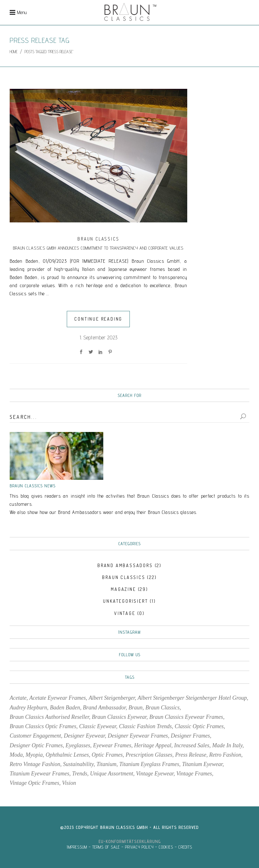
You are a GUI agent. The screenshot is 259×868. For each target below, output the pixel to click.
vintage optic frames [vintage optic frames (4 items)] (34, 783)
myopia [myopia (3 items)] (34, 755)
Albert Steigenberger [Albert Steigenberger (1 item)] (112, 698)
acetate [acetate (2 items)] (18, 698)
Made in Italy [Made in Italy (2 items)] (227, 745)
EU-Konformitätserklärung (130, 841)
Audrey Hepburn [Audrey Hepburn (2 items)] (28, 708)
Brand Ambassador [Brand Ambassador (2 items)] (104, 708)
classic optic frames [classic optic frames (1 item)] (199, 726)
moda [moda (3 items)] (16, 755)
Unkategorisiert (125, 601)
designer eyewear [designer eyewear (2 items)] (84, 736)
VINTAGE (125, 613)
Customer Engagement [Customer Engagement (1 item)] (35, 736)
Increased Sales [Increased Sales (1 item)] (192, 745)
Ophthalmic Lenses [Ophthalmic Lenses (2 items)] (67, 755)
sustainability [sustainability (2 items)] (78, 764)
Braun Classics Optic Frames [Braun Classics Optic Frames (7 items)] (43, 726)
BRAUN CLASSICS (98, 239)
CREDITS (185, 847)
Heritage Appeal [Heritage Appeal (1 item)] (153, 745)
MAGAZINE (123, 589)
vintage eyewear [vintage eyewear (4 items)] (155, 774)
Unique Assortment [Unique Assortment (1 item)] (112, 774)
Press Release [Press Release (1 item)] (191, 755)
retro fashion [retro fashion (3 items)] (225, 755)
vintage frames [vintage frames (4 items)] (194, 774)
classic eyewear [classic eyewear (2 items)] (98, 726)
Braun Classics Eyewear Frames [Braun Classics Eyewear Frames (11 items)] (186, 717)
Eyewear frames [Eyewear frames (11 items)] (112, 745)
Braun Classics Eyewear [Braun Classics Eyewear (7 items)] (119, 717)
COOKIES (166, 847)
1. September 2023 (98, 337)
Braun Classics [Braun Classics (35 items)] (163, 708)
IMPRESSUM (77, 847)
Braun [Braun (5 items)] (136, 708)
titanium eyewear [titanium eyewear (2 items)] (202, 764)
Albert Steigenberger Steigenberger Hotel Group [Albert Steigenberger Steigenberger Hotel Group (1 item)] (192, 698)
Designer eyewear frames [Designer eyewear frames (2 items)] (138, 736)
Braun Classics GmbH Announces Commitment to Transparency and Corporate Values (98, 248)
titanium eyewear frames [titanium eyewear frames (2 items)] (39, 774)
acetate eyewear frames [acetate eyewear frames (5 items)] (58, 698)
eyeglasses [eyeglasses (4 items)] (78, 745)
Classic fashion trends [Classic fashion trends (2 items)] (145, 726)
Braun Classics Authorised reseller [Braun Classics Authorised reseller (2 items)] (49, 717)
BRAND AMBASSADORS (125, 565)
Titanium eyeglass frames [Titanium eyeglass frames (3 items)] (149, 764)
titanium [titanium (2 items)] (106, 764)
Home (14, 52)
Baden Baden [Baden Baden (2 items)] (65, 708)
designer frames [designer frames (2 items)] (190, 736)
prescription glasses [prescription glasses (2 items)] (149, 755)
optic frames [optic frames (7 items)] (107, 755)
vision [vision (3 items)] (69, 783)
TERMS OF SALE (106, 847)
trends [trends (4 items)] (80, 774)
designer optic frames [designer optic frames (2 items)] (36, 745)
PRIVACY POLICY (139, 847)
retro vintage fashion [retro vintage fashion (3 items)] (35, 764)
